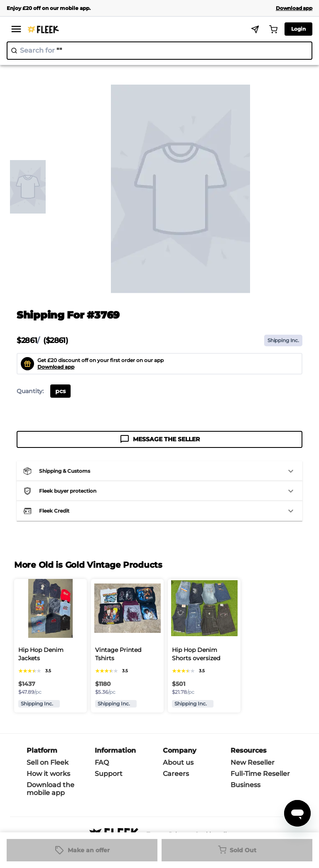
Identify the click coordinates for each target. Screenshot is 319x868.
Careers (176, 774)
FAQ (102, 762)
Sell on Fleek (48, 762)
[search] (159, 51)
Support (109, 774)
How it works (48, 774)
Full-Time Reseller (260, 774)
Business (245, 785)
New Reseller (253, 762)
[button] (159, 471)
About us (178, 762)
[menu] (16, 29)
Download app (56, 367)
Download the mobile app (50, 789)
